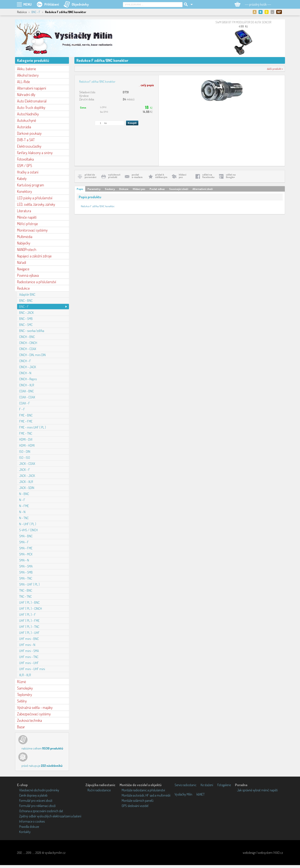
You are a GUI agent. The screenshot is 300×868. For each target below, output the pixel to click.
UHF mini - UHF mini (32, 669)
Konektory (24, 191)
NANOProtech (27, 249)
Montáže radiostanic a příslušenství (143, 790)
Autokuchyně (27, 120)
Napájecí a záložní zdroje (34, 256)
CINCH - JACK (28, 367)
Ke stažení (207, 785)
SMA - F (24, 542)
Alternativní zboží (203, 189)
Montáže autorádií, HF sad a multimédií (146, 795)
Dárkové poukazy (29, 133)
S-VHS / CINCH (28, 530)
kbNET (201, 794)
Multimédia (25, 237)
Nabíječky (24, 243)
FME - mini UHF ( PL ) (32, 427)
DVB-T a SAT (26, 140)
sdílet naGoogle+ (231, 176)
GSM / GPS (25, 166)
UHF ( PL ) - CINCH (31, 609)
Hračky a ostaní (28, 172)
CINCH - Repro (28, 379)
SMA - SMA (26, 566)
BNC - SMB (26, 319)
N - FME (24, 506)
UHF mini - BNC (29, 639)
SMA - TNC (26, 578)
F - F (22, 409)
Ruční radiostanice (99, 790)
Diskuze (124, 189)
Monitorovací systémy (32, 230)
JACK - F (25, 470)
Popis (80, 189)
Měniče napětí (27, 217)
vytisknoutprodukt (114, 176)
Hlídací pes (139, 189)
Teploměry (24, 695)
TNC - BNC (26, 590)
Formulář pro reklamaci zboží (37, 806)
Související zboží (179, 189)
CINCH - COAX (28, 349)
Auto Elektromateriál (32, 101)
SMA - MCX (26, 554)
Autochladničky (28, 114)
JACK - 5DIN (27, 488)
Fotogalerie (224, 785)
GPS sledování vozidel (135, 806)
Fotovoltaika (25, 159)
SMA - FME (26, 548)
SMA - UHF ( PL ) (29, 584)
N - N (22, 512)
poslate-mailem (137, 176)
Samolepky (25, 688)
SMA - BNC (26, 536)
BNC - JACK (26, 313)
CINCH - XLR (27, 385)
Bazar (21, 727)
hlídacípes (182, 176)
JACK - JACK (27, 476)
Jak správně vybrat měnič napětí (257, 790)
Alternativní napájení (32, 88)
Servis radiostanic (186, 785)
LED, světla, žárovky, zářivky (36, 204)
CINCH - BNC (27, 337)
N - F (22, 500)
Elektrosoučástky (29, 146)
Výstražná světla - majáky (35, 707)
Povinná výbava (28, 275)
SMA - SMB (26, 572)
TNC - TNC (25, 596)
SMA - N (24, 560)
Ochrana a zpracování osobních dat (41, 811)
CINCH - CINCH (28, 343)
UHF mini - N (27, 645)
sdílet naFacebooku (208, 176)
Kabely (22, 178)
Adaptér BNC (27, 294)
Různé (22, 682)
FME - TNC (26, 433)
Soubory (110, 189)
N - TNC (24, 518)
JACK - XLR (26, 482)
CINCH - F (25, 361)
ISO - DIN (25, 451)
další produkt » (275, 69)
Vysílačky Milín (183, 794)
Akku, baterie (27, 69)
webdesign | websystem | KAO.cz (263, 853)
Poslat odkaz (157, 189)
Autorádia (24, 127)
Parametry (94, 189)
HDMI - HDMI (27, 445)
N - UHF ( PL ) (28, 524)
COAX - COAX (27, 397)
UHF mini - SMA (29, 651)
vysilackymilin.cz (55, 853)
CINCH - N (25, 373)
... (146, 85)
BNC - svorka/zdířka (32, 331)
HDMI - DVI (26, 439)
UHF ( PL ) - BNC (29, 602)
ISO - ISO (25, 458)
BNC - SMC (26, 325)
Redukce (23, 288)
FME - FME (26, 421)
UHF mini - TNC (29, 657)
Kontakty (25, 832)
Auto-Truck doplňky (31, 107)
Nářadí (22, 262)
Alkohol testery (28, 75)
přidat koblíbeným (161, 176)
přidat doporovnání (90, 176)
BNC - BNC (26, 301)
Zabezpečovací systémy (34, 714)
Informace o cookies (32, 821)
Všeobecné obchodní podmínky (39, 790)
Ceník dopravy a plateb (33, 795)
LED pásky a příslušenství (35, 198)
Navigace (23, 269)
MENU (27, 4)
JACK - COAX (27, 464)
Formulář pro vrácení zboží (36, 801)
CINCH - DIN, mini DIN (32, 355)
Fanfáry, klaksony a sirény (35, 153)
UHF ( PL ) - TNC (29, 627)
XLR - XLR (25, 675)
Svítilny (22, 701)
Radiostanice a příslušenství (37, 282)
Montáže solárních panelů (138, 801)
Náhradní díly (26, 95)
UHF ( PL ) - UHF (29, 633)
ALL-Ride (24, 82)
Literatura (24, 211)
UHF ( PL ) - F (27, 615)
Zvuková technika (29, 720)
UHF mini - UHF (29, 663)
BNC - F (36, 12)
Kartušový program (31, 185)
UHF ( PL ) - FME (29, 621)
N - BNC (24, 494)
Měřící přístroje (27, 224)
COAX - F (25, 403)
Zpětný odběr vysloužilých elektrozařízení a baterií (50, 816)
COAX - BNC (26, 391)
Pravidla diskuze (29, 827)
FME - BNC (26, 415)
